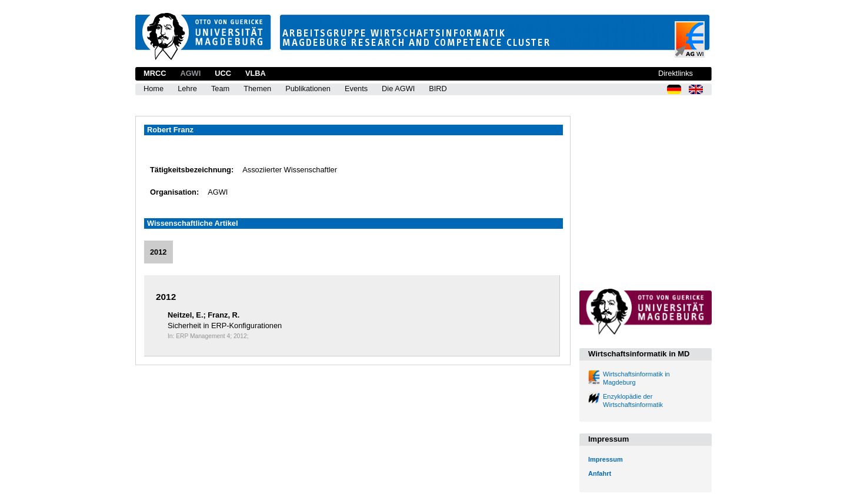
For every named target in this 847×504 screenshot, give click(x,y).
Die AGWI (398, 89)
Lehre (187, 89)
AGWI (190, 73)
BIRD (438, 89)
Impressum (606, 459)
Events (356, 89)
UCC (223, 73)
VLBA (256, 73)
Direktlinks (676, 73)
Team (220, 89)
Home (154, 89)
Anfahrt (600, 473)
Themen (257, 89)
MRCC (155, 73)
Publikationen (308, 89)
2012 (158, 252)
